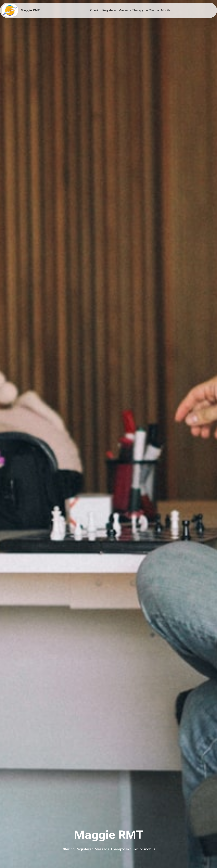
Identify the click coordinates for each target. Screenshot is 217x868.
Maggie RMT (30, 10)
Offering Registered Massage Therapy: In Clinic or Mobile (130, 10)
